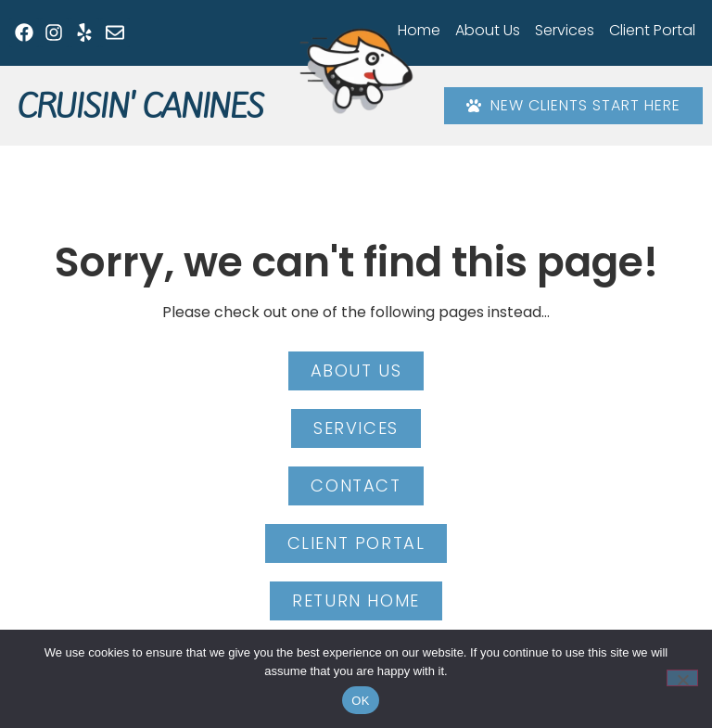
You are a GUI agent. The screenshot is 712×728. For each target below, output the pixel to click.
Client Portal (652, 30)
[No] (682, 678)
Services (565, 30)
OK (360, 701)
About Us (488, 30)
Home (419, 30)
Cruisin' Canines (140, 107)
